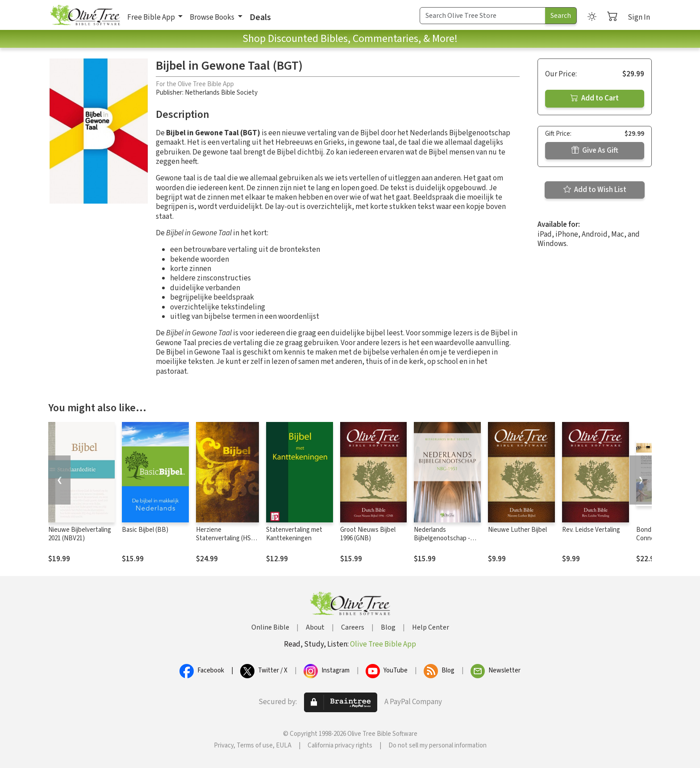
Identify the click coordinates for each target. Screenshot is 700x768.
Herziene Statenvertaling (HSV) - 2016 (226, 538)
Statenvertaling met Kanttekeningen (294, 534)
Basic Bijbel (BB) (145, 530)
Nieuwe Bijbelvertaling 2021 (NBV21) (80, 534)
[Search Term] (483, 16)
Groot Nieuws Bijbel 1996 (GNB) (368, 534)
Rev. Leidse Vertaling (591, 530)
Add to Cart (595, 98)
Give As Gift (595, 150)
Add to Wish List (595, 190)
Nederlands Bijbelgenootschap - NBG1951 (442, 538)
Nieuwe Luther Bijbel (517, 530)
